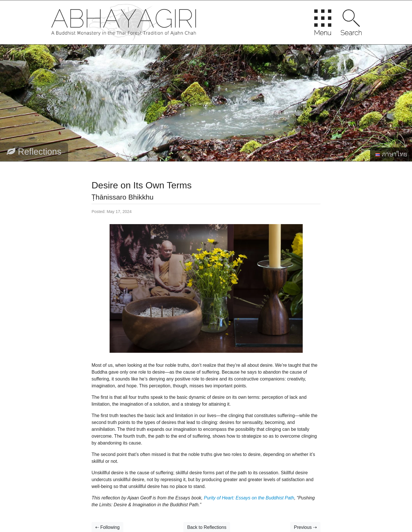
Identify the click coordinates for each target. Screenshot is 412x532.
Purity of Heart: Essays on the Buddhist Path (249, 498)
